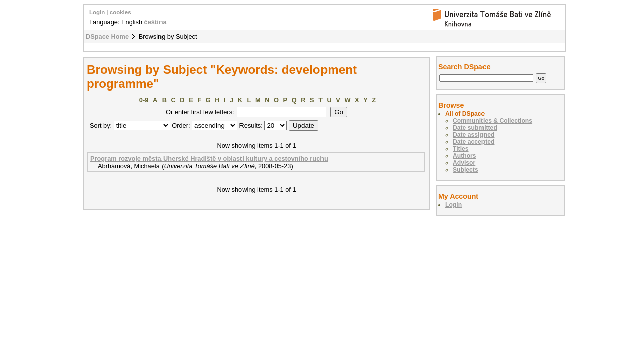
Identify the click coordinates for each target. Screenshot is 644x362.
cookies (120, 12)
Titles (461, 149)
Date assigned (473, 135)
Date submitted (475, 128)
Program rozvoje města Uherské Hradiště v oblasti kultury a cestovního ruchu (209, 159)
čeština (155, 22)
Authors (465, 156)
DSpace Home (107, 36)
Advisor (464, 163)
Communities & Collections (493, 121)
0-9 (144, 100)
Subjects (466, 170)
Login (97, 12)
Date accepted (473, 142)
